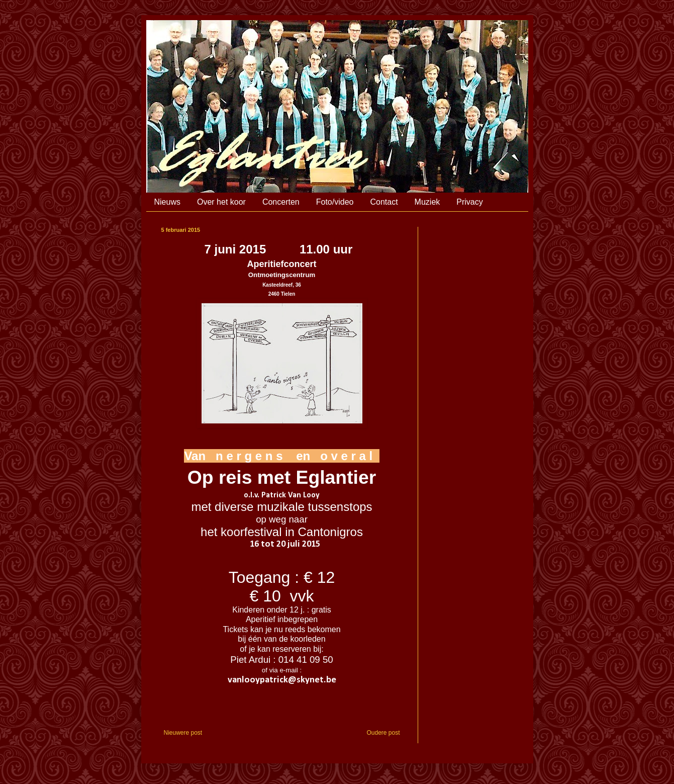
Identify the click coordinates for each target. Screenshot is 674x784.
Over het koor (221, 202)
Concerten (281, 202)
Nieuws (167, 202)
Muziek (427, 202)
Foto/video (335, 202)
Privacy (469, 202)
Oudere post (383, 733)
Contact (384, 202)
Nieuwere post (183, 733)
